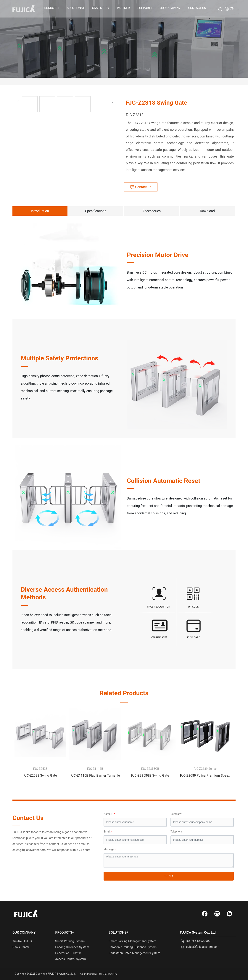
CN (232, 9)
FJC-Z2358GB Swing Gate (150, 775)
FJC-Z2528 (40, 769)
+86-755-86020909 (198, 941)
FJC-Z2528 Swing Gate (40, 775)
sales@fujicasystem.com (203, 947)
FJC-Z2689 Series (205, 769)
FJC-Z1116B (95, 769)
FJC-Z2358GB (150, 769)
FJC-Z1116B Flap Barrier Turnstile (95, 775)
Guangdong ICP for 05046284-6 (99, 974)
